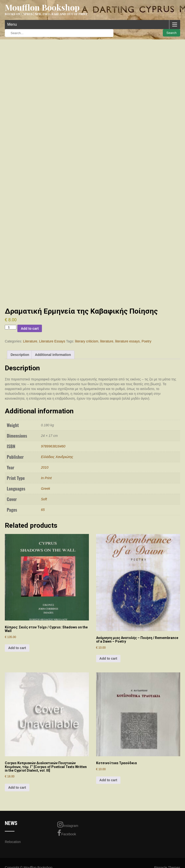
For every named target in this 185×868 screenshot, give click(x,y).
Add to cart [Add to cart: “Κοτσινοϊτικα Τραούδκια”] (108, 780)
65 (43, 510)
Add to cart (30, 329)
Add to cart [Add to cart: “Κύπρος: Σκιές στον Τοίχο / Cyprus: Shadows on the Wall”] (17, 648)
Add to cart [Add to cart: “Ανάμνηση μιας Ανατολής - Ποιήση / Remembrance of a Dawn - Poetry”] (108, 658)
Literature (30, 341)
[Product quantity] (11, 327)
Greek (46, 489)
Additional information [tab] (53, 355)
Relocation (13, 842)
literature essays (127, 341)
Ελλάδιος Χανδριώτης (57, 457)
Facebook (67, 833)
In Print (46, 478)
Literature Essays (52, 341)
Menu (12, 24)
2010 (45, 467)
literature (107, 341)
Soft (44, 499)
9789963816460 (53, 446)
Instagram (68, 825)
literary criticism (87, 341)
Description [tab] (20, 355)
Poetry (146, 341)
